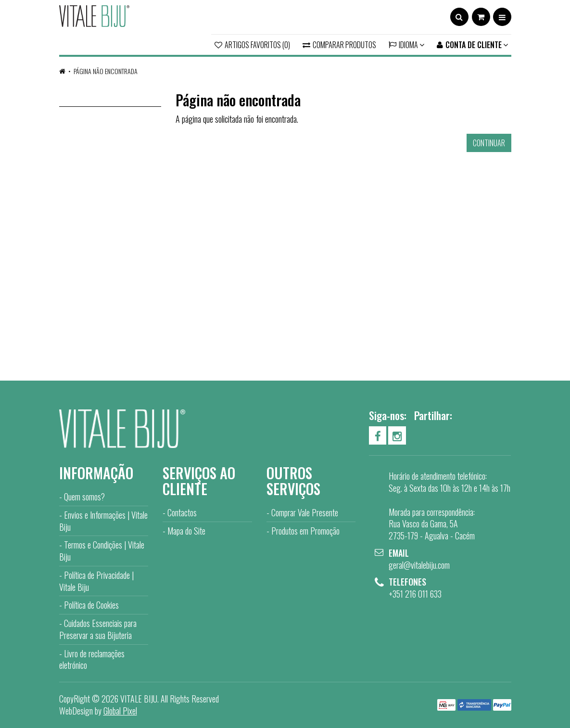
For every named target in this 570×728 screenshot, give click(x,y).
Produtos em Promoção (305, 531)
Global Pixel (120, 711)
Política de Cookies (91, 605)
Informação (96, 473)
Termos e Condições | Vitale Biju (102, 551)
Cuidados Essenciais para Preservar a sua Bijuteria (98, 629)
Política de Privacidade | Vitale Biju (96, 581)
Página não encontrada (106, 71)
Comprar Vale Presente (305, 512)
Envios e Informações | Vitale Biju (103, 521)
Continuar (489, 143)
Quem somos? (84, 497)
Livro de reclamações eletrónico (92, 659)
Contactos (182, 512)
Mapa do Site (186, 531)
